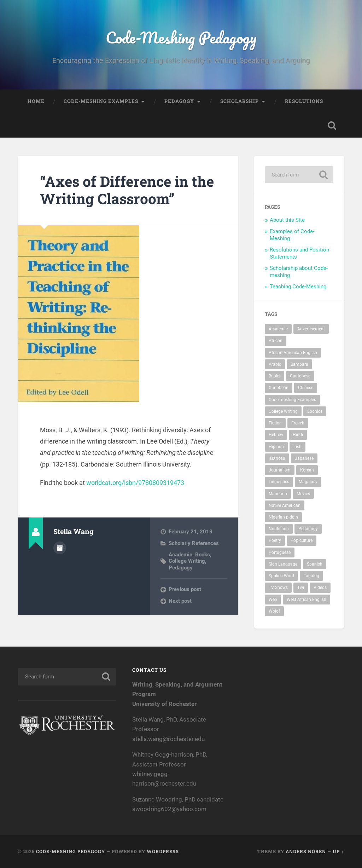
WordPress (163, 851)
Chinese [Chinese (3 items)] (306, 388)
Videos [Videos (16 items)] (320, 588)
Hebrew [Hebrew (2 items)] (276, 435)
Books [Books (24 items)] (275, 376)
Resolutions (304, 101)
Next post (180, 601)
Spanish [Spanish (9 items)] (315, 564)
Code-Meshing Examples (101, 101)
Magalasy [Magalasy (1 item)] (308, 482)
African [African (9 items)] (276, 341)
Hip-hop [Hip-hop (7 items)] (276, 447)
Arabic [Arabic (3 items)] (275, 364)
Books (203, 555)
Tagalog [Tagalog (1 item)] (311, 576)
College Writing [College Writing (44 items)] (283, 411)
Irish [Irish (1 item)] (297, 447)
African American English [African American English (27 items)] (293, 353)
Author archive (60, 548)
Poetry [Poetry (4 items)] (275, 540)
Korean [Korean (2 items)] (307, 470)
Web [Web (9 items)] (273, 600)
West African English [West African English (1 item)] (306, 600)
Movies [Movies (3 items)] (303, 494)
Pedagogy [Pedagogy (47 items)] (308, 529)
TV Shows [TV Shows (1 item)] (278, 588)
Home (36, 101)
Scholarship (240, 101)
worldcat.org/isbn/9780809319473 (135, 483)
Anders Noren (306, 851)
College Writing (187, 561)
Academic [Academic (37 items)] (278, 329)
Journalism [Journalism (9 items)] (280, 470)
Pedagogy (179, 101)
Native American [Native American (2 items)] (285, 505)
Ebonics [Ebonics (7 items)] (315, 411)
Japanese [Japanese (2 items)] (304, 458)
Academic (180, 555)
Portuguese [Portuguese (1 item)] (280, 552)
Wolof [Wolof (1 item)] (274, 611)
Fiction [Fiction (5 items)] (275, 423)
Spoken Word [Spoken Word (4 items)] (281, 576)
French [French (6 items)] (298, 423)
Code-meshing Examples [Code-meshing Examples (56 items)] (292, 400)
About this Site (287, 220)
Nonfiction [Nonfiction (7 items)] (279, 529)
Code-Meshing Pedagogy (181, 37)
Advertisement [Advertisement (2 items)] (311, 329)
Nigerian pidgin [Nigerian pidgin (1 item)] (283, 517)
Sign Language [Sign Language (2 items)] (283, 564)
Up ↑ (338, 851)
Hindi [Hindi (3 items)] (298, 435)
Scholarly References (194, 543)
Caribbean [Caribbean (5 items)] (279, 388)
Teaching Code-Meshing (298, 287)
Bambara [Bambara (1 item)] (299, 364)
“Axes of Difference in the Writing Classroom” (127, 190)
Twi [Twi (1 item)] (301, 588)
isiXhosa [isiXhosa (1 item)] (277, 458)
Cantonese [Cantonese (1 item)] (300, 376)
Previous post (185, 589)
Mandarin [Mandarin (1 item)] (278, 494)
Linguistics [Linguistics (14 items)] (279, 482)
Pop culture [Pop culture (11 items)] (302, 540)
